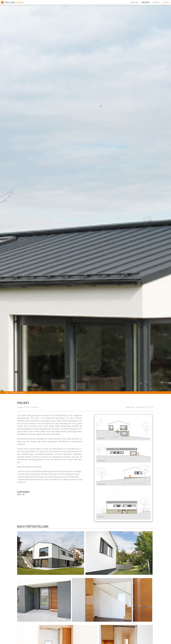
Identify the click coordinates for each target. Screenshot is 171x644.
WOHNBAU (15, 393)
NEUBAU (23, 393)
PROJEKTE (145, 2)
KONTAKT (156, 2)
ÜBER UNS (135, 2)
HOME (7, 393)
